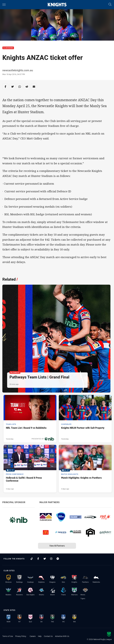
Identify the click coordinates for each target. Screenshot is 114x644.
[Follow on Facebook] (38, 559)
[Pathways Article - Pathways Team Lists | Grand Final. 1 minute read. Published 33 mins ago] (56, 339)
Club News (8, 48)
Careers (33, 636)
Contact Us (48, 636)
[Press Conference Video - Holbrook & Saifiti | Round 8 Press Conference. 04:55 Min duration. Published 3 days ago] (30, 469)
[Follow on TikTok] (32, 559)
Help (40, 636)
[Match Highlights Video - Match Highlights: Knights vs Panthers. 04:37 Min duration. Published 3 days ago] (85, 469)
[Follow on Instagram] (51, 559)
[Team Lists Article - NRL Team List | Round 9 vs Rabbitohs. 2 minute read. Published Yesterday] (30, 419)
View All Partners (57, 546)
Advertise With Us (62, 636)
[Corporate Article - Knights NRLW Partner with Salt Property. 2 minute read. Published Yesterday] (85, 419)
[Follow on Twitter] (45, 559)
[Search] (110, 5)
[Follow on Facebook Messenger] (58, 559)
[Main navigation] (4, 5)
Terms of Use (8, 636)
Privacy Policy (21, 636)
